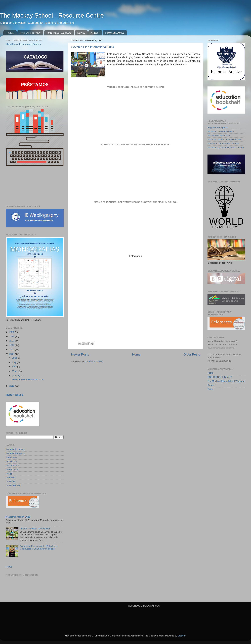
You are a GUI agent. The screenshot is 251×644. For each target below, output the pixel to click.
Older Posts (192, 354)
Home (136, 354)
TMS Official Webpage (59, 33)
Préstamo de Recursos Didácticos (224, 140)
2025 (12, 332)
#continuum (12, 457)
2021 (12, 350)
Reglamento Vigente (218, 128)
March (15, 371)
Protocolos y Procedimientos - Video (226, 148)
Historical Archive (115, 33)
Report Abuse (14, 395)
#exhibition (11, 461)
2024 (12, 336)
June (15, 358)
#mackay (10, 481)
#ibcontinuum (13, 465)
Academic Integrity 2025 (18, 517)
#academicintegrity (15, 453)
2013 (12, 386)
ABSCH (95, 33)
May (14, 362)
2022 (12, 345)
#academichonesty (15, 449)
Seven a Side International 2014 (93, 47)
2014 (12, 354)
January (16, 376)
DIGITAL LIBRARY (30, 33)
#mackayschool (14, 485)
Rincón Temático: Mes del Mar (35, 529)
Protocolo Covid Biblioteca (221, 132)
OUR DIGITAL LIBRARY (220, 377)
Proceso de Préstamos (219, 136)
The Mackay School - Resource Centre (52, 15)
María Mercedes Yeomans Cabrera (23, 44)
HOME (10, 33)
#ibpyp (9, 473)
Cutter (211, 389)
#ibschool (11, 477)
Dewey (81, 33)
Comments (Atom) (94, 361)
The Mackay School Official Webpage (226, 381)
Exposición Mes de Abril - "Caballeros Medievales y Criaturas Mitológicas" (38, 547)
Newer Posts (80, 354)
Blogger (182, 636)
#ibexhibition (12, 469)
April (15, 367)
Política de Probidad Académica (223, 144)
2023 (12, 341)
